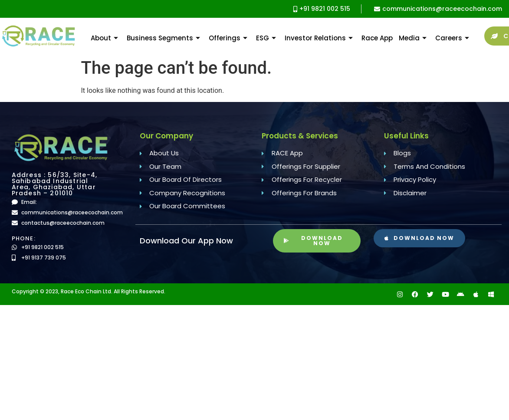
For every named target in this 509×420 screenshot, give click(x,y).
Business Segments (163, 38)
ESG (266, 38)
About (104, 38)
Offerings (228, 38)
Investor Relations (319, 38)
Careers (452, 38)
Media (413, 38)
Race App (377, 38)
